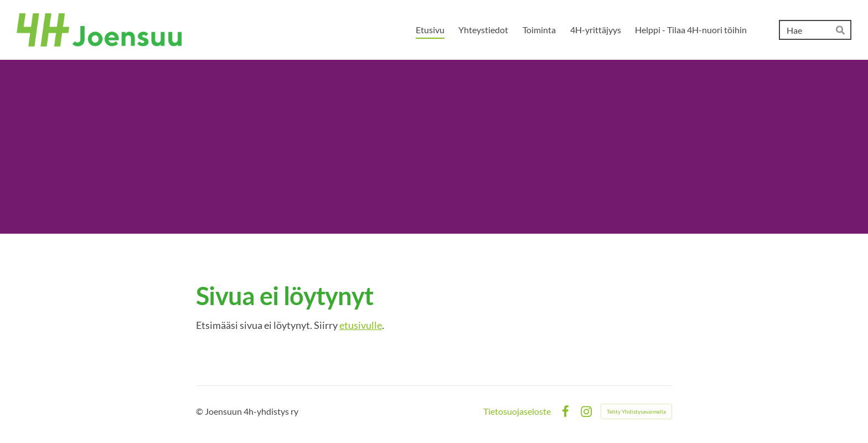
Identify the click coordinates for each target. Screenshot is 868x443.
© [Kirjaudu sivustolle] (200, 411)
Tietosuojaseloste (517, 411)
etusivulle (361, 325)
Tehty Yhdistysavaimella (636, 411)
